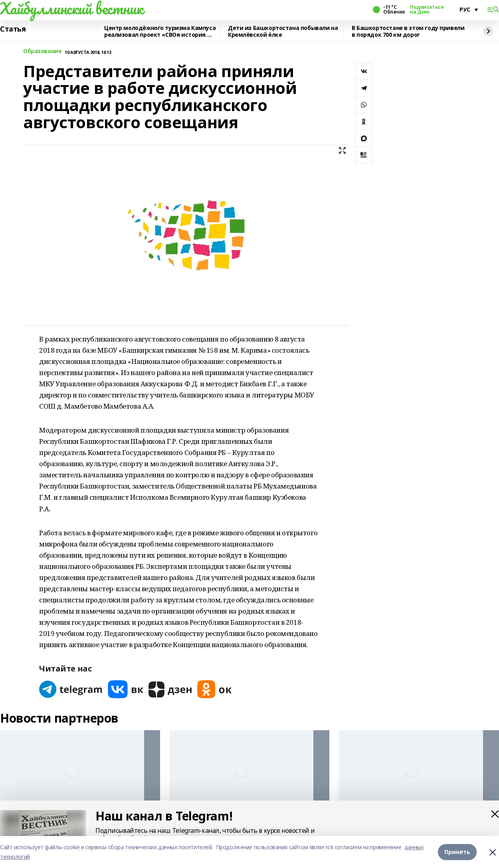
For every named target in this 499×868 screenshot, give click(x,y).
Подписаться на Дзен (427, 10)
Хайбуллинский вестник (71, 8)
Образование (42, 51)
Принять (457, 852)
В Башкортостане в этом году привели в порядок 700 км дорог (408, 31)
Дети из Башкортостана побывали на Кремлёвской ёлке (283, 31)
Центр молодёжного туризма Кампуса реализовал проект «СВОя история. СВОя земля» (160, 31)
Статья (13, 29)
